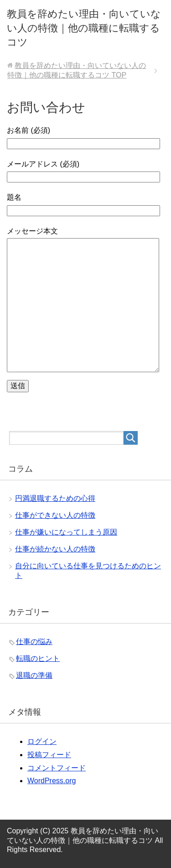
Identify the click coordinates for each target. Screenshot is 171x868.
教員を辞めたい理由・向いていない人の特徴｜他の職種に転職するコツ (84, 28)
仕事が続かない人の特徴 (55, 549)
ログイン (42, 741)
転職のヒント (38, 658)
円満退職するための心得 (55, 498)
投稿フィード (49, 755)
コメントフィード (57, 768)
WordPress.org (52, 781)
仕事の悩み (34, 642)
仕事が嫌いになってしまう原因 (66, 532)
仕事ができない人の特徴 (55, 515)
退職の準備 (34, 675)
